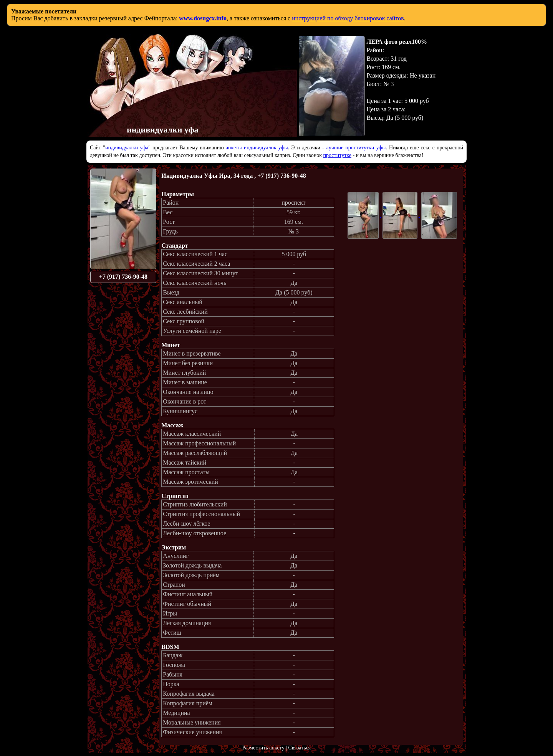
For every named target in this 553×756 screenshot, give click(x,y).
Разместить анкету (263, 748)
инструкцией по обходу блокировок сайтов (348, 18)
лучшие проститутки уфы (356, 148)
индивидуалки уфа (127, 148)
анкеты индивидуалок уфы (257, 148)
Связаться (299, 748)
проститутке (337, 155)
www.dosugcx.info (203, 18)
